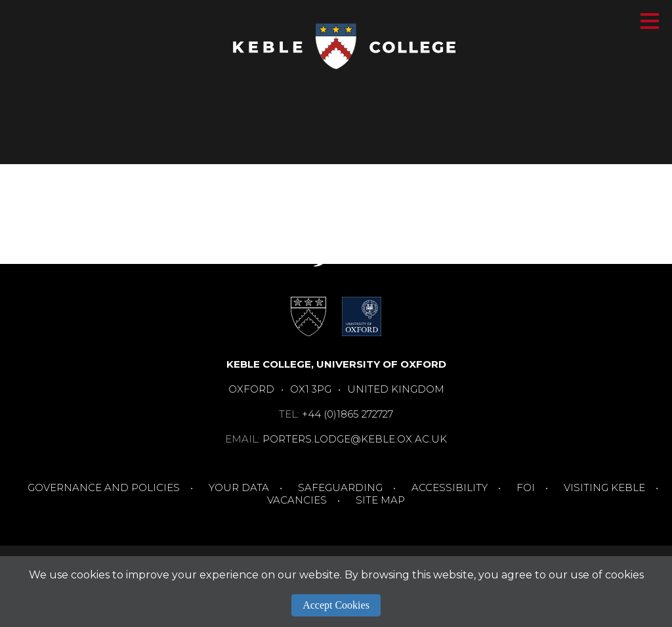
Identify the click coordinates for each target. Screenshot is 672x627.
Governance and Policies (104, 487)
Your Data (239, 487)
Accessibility (450, 487)
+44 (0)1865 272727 (347, 414)
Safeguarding (340, 487)
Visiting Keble (604, 487)
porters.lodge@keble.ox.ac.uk (355, 439)
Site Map (380, 500)
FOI (526, 487)
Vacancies (297, 500)
